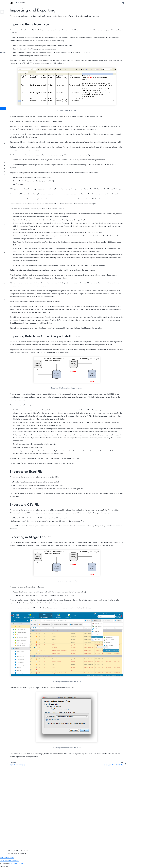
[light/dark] (123, 3)
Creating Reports (13, 140)
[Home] (51, 3)
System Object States (14, 246)
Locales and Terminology (15, 255)
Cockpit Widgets (12, 131)
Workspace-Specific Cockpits (17, 59)
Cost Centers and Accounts (16, 240)
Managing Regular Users (15, 78)
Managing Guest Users (15, 81)
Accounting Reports (14, 152)
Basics (9, 209)
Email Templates (12, 199)
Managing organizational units (17, 87)
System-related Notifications (17, 193)
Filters (9, 103)
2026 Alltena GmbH (17, 864)
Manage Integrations (14, 299)
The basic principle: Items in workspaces (21, 25)
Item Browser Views (14, 106)
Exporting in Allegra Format (139, 23)
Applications (11, 261)
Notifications (11, 184)
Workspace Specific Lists (15, 56)
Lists (8, 224)
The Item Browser (13, 100)
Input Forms (11, 231)
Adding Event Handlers (15, 258)
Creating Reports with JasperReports (20, 146)
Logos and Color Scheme (15, 268)
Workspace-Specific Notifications (18, 62)
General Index (9, 848)
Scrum (9, 168)
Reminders (10, 190)
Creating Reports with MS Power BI (19, 143)
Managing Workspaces (15, 50)
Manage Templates (13, 212)
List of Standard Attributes (16, 112)
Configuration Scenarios (15, 274)
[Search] (21, 12)
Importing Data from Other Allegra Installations (141, 12)
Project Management (14, 165)
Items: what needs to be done (17, 96)
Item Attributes (12, 227)
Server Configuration (14, 283)
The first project (12, 28)
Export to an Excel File (137, 17)
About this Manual (13, 22)
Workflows (10, 249)
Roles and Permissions (14, 234)
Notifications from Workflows (17, 196)
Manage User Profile (14, 75)
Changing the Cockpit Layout (17, 124)
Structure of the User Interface (17, 31)
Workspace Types (13, 221)
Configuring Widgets (14, 127)
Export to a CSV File (136, 20)
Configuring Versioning (15, 265)
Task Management (13, 162)
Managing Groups (13, 84)
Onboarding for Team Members (18, 37)
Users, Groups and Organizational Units (21, 72)
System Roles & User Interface (17, 237)
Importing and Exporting (15, 109)
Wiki (8, 174)
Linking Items (11, 243)
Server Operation (13, 286)
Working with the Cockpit (16, 121)
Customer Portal (12, 171)
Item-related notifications (16, 187)
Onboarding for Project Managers (18, 34)
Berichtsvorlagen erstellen (16, 149)
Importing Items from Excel (139, 7)
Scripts (9, 252)
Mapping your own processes (17, 40)
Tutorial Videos (12, 271)
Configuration (12, 289)
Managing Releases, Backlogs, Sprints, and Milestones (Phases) (23, 53)
